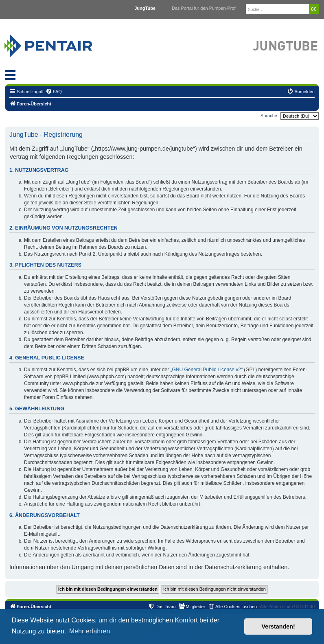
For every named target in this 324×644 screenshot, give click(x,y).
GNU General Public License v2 (207, 370)
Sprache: (269, 116)
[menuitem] (54, 92)
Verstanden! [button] (278, 626)
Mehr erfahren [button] (90, 631)
